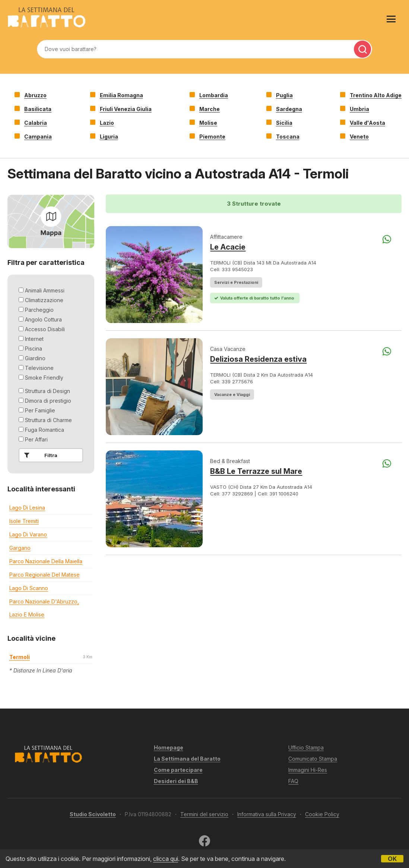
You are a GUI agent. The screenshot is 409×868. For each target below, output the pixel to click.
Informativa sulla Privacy (267, 814)
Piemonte (212, 137)
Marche (210, 109)
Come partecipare (178, 770)
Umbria (359, 109)
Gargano (20, 548)
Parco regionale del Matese (45, 575)
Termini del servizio (204, 814)
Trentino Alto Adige (376, 95)
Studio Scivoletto (93, 814)
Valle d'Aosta (367, 123)
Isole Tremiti (24, 521)
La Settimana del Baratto (187, 759)
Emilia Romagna (121, 95)
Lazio (107, 123)
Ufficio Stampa (306, 747)
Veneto (359, 137)
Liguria (109, 137)
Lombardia (214, 95)
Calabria (36, 123)
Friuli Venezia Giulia (126, 109)
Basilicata (38, 109)
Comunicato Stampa (313, 759)
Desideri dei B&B (176, 781)
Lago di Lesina (27, 508)
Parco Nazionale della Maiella (46, 561)
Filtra (39, 455)
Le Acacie (228, 247)
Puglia (284, 95)
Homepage (169, 747)
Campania (38, 137)
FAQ (293, 781)
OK (392, 859)
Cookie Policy (322, 814)
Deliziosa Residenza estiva (258, 359)
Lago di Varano (28, 534)
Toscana (288, 137)
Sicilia (284, 123)
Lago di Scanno (29, 588)
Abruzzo (35, 95)
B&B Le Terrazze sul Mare (256, 471)
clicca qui (166, 859)
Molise (208, 123)
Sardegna (289, 109)
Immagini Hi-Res (308, 770)
